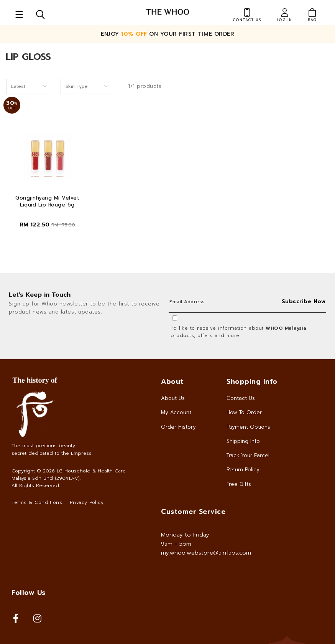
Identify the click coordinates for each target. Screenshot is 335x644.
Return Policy (243, 470)
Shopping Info (252, 381)
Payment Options (248, 427)
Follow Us (29, 593)
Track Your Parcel (248, 455)
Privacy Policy (87, 502)
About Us (173, 398)
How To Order (244, 412)
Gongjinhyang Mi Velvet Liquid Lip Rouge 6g (47, 201)
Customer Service (193, 512)
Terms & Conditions (37, 502)
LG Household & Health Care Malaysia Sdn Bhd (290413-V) (69, 475)
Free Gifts (239, 484)
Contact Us (241, 398)
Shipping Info (243, 441)
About (172, 381)
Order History (178, 427)
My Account (176, 412)
